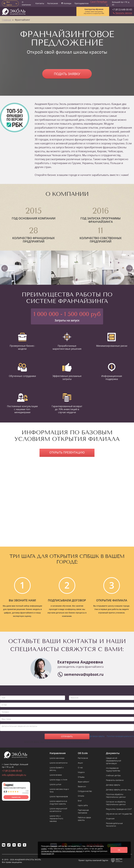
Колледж (66, 3)
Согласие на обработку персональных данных (116, 803)
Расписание (53, 3)
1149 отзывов (25, 792)
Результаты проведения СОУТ (119, 809)
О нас (80, 768)
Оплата (81, 796)
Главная (7, 20)
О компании (26, 3)
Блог (80, 801)
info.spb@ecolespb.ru (14, 775)
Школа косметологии (59, 763)
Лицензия (110, 819)
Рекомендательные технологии (114, 825)
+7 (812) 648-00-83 (122, 9)
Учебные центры (113, 775)
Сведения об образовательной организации (114, 761)
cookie (44, 849)
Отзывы (81, 777)
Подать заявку (67, 74)
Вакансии (82, 786)
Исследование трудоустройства (113, 769)
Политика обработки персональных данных (116, 796)
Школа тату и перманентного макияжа (56, 819)
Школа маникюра (57, 758)
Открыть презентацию (67, 452)
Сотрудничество (85, 791)
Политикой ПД (48, 854)
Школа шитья (55, 784)
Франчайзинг (84, 782)
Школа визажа (56, 775)
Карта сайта (83, 805)
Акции (80, 763)
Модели (81, 772)
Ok (119, 850)
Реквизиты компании (115, 780)
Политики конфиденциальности (120, 736)
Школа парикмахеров (59, 796)
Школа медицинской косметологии (58, 810)
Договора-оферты (97, 736)
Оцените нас (16, 797)
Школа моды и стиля (58, 780)
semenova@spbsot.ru (84, 674)
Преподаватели (82, 3)
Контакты (40, 3)
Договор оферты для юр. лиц (118, 790)
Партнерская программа (83, 811)
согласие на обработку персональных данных (62, 851)
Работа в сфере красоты (84, 819)
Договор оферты (113, 785)
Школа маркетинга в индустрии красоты (58, 802)
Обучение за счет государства (119, 814)
